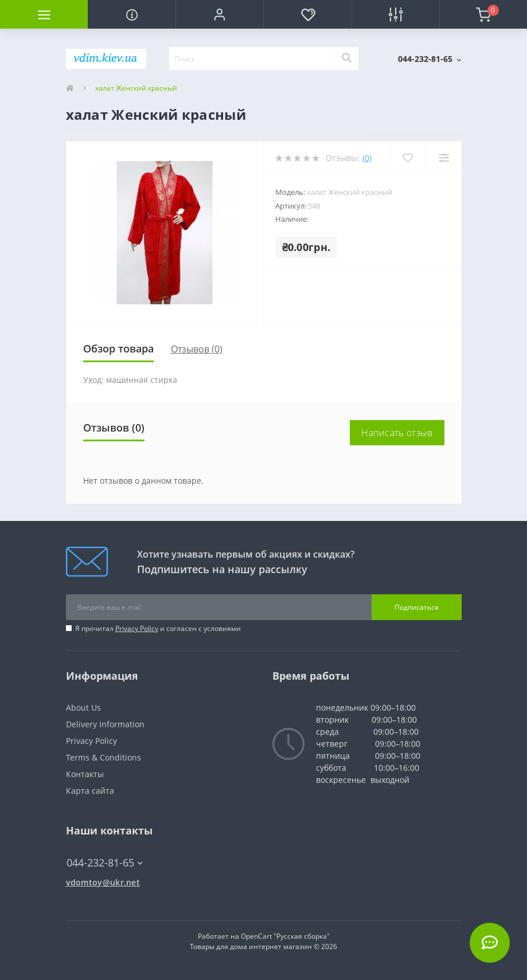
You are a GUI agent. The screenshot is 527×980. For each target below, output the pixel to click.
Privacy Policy (137, 628)
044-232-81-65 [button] (105, 863)
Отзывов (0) (197, 349)
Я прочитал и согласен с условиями (158, 628)
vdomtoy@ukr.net (103, 882)
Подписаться (417, 607)
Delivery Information (105, 724)
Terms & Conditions (104, 757)
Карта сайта (90, 791)
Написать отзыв (397, 433)
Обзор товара (118, 348)
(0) (367, 158)
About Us (83, 707)
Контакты (85, 774)
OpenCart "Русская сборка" (285, 936)
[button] (219, 14)
